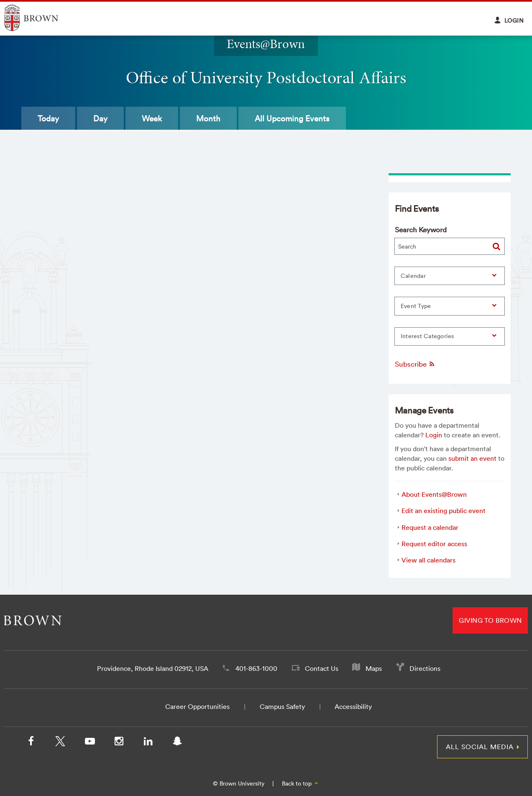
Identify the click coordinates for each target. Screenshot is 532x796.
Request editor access (434, 544)
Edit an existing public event (444, 511)
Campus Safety (282, 706)
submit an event (472, 458)
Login (434, 435)
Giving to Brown (490, 620)
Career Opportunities (197, 706)
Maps (374, 668)
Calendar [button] (413, 276)
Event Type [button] (416, 306)
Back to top (301, 783)
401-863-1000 (256, 668)
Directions (425, 668)
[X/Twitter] (60, 743)
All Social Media (480, 747)
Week (152, 118)
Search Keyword (421, 230)
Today (48, 118)
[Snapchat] (177, 743)
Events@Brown (266, 44)
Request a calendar (430, 527)
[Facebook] (31, 743)
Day (100, 118)
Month (208, 118)
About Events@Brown (434, 494)
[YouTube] (90, 743)
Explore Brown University (41, 18)
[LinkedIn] (148, 743)
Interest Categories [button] (427, 336)
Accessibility (353, 706)
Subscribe (415, 364)
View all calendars (428, 560)
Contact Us (322, 668)
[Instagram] (119, 743)
